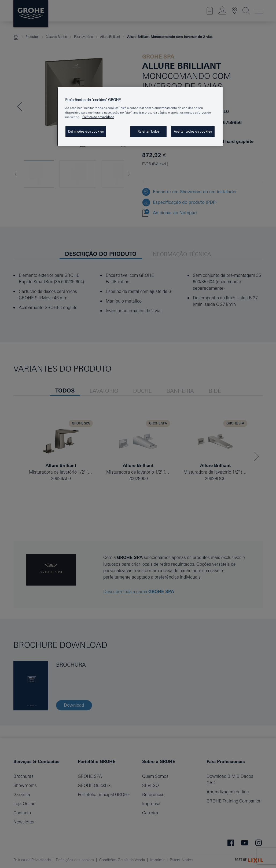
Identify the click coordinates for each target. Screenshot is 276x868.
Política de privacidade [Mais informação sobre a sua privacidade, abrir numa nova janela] (98, 117)
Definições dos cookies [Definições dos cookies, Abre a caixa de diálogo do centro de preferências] (86, 131)
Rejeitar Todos (149, 131)
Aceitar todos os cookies (193, 131)
